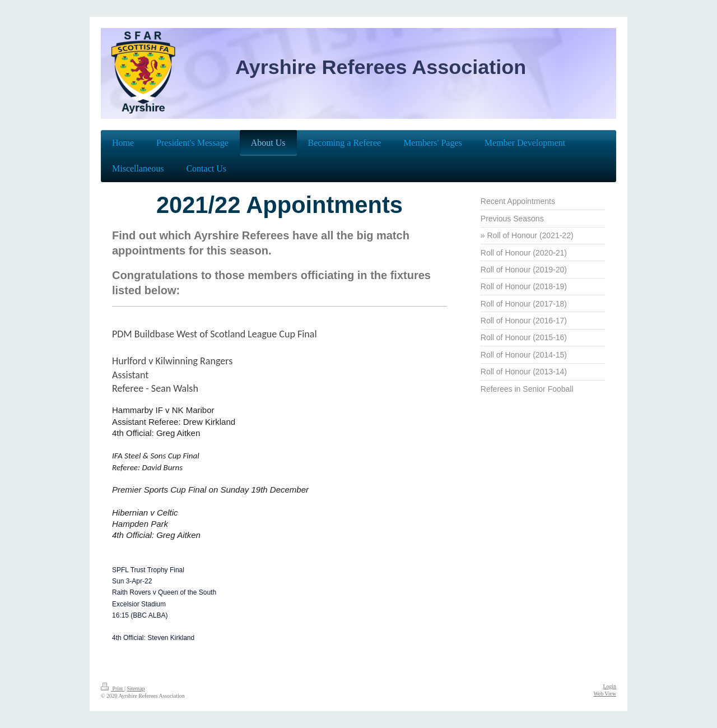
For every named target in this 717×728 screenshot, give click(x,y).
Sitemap (136, 688)
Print (113, 688)
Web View (605, 694)
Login (610, 686)
